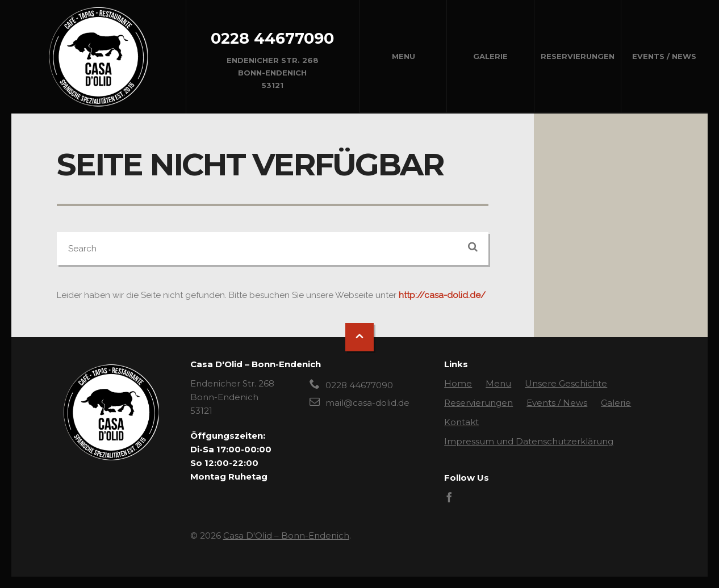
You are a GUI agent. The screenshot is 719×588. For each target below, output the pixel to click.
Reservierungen (578, 56)
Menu (404, 56)
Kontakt (461, 422)
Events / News (664, 56)
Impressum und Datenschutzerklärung (529, 441)
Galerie (490, 56)
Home (458, 383)
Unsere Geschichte (566, 383)
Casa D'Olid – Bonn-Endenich (286, 535)
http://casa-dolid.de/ (442, 295)
